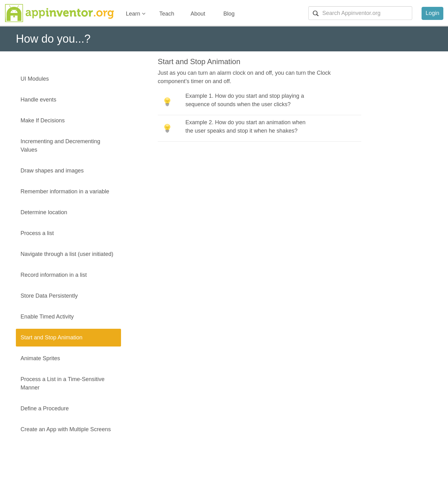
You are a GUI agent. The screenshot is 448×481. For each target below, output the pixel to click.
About (198, 14)
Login (432, 13)
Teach (167, 14)
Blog (229, 14)
